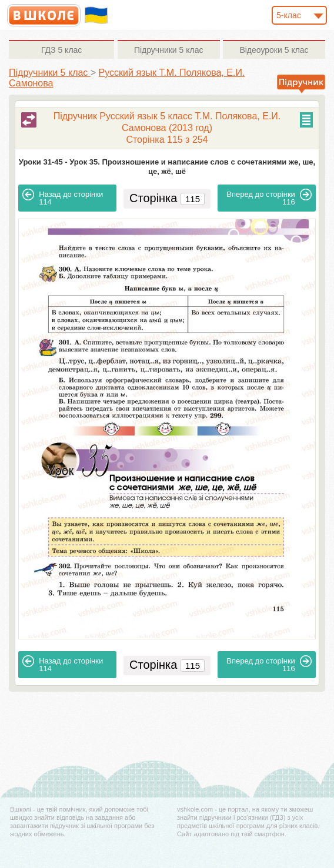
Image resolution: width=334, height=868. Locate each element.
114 (63, 197)
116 (269, 197)
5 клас (61, 50)
